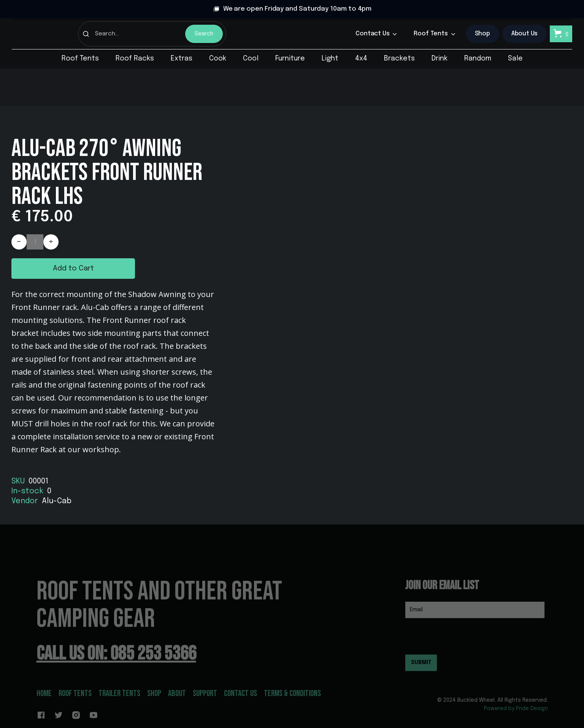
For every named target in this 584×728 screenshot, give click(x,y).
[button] (376, 34)
